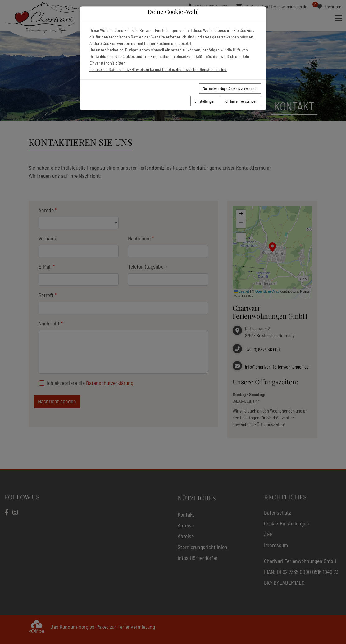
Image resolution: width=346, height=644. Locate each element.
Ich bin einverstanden (241, 101)
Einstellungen (205, 101)
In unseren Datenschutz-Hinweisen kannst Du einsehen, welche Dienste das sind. (158, 69)
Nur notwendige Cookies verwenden (230, 88)
